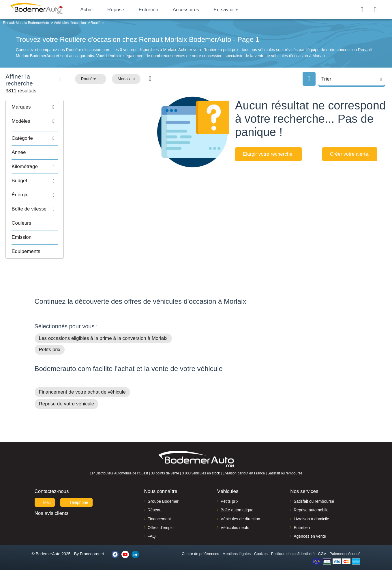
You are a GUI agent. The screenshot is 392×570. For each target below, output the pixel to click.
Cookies (261, 546)
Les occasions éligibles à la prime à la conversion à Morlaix (103, 330)
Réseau (154, 502)
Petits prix (50, 342)
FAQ (151, 529)
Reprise (124, 10)
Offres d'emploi (161, 520)
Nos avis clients (52, 505)
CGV (322, 546)
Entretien (157, 10)
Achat (95, 10)
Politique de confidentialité (293, 546)
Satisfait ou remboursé (314, 493)
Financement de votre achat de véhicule (82, 384)
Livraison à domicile (311, 511)
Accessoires (194, 10)
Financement (159, 511)
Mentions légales (237, 546)
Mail (45, 495)
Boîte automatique (237, 502)
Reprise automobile (311, 502)
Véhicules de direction (240, 511)
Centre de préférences (200, 546)
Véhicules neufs (235, 520)
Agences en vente (310, 529)
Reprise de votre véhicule (67, 396)
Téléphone (76, 495)
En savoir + (234, 10)
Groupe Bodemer (163, 493)
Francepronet (92, 546)
